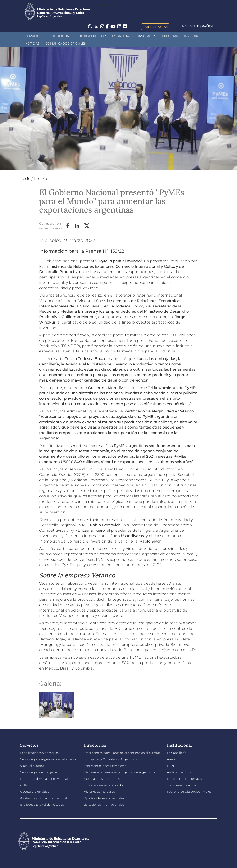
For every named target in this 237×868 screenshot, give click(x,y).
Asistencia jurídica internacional (44, 798)
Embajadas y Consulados (134, 36)
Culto (24, 785)
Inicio (25, 179)
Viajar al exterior (32, 766)
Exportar (170, 36)
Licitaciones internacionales (104, 805)
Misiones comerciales (99, 792)
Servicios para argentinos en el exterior (49, 759)
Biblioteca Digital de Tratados (42, 805)
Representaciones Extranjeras (105, 766)
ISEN (170, 766)
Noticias (32, 44)
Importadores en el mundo (103, 785)
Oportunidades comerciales (104, 798)
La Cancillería (177, 753)
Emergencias (155, 27)
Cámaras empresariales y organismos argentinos (119, 772)
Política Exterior (91, 36)
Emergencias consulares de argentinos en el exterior (122, 753)
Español (205, 26)
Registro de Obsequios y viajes (189, 792)
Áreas (171, 759)
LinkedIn (77, 226)
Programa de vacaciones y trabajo (45, 779)
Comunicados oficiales (66, 44)
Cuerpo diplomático (35, 792)
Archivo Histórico (180, 772)
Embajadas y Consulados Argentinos (110, 759)
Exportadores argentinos (102, 779)
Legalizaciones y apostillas (39, 753)
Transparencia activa (182, 785)
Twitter (87, 226)
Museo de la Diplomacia (184, 779)
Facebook (68, 226)
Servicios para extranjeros (39, 772)
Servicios (33, 36)
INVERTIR (191, 36)
